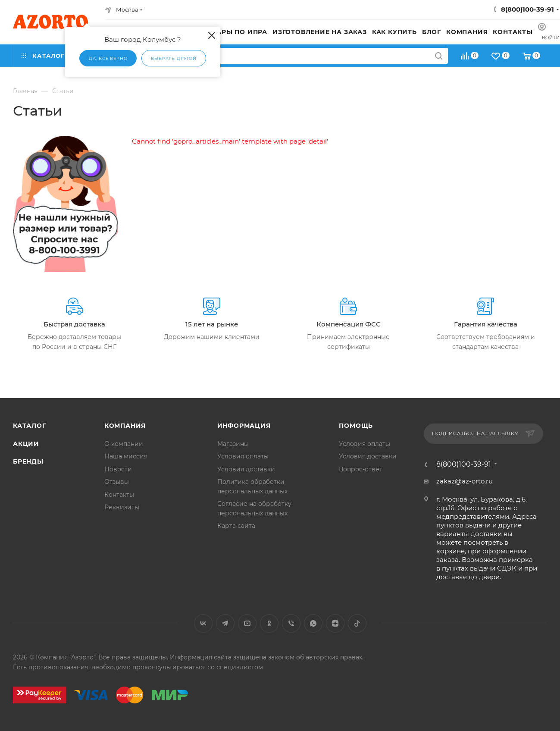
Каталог (30, 426)
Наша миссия (126, 456)
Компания (125, 426)
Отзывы (117, 482)
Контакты (119, 495)
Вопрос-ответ (361, 469)
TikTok (357, 623)
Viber (291, 623)
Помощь (356, 426)
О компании (124, 444)
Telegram (225, 623)
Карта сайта (236, 526)
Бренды (28, 461)
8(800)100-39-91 (527, 9)
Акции (26, 444)
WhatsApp (313, 623)
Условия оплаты (243, 456)
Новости (118, 469)
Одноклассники (269, 623)
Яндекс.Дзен (335, 623)
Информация (244, 426)
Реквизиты (122, 507)
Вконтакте (203, 623)
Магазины (233, 444)
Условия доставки (246, 469)
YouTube (247, 623)
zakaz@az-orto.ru (465, 481)
